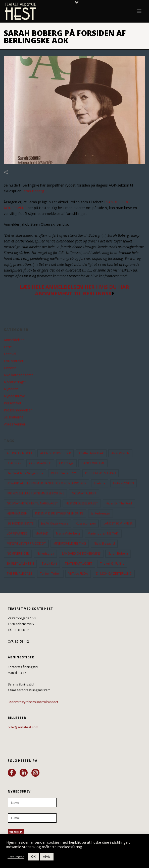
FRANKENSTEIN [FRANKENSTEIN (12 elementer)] (123, 483)
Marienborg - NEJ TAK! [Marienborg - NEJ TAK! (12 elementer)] (103, 533)
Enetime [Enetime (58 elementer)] (100, 483)
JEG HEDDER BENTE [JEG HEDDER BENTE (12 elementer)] (20, 523)
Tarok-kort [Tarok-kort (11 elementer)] (49, 563)
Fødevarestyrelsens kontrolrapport (33, 702)
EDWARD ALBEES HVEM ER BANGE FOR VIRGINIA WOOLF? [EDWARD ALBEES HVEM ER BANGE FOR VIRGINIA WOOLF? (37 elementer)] (46, 483)
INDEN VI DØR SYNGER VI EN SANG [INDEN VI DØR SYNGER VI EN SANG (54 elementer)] (59, 513)
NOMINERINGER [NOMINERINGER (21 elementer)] (18, 553)
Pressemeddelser (18, 410)
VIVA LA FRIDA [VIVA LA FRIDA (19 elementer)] (78, 574)
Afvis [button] (47, 856)
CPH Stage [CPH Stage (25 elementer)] (66, 463)
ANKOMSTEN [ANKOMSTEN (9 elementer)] (120, 453)
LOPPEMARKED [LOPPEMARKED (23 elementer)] (17, 533)
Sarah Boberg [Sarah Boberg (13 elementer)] (118, 553)
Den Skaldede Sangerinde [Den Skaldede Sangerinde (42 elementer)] (25, 473)
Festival (10, 354)
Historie (10, 368)
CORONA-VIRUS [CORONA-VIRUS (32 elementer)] (40, 463)
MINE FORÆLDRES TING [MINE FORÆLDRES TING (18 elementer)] (70, 543)
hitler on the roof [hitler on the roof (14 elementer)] (119, 503)
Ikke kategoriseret (18, 375)
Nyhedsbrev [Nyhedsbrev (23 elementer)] (45, 553)
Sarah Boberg (33, 191)
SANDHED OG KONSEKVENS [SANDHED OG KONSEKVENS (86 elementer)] (81, 553)
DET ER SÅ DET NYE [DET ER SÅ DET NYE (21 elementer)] (64, 473)
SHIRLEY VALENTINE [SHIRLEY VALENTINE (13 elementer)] (20, 563)
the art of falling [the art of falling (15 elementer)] (112, 563)
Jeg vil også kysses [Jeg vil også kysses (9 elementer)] (55, 523)
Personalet (13, 403)
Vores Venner (15, 424)
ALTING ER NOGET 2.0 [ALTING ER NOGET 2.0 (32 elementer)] (56, 453)
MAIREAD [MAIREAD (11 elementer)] (42, 533)
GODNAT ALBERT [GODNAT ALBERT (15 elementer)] (84, 493)
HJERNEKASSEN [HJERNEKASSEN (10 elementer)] (17, 513)
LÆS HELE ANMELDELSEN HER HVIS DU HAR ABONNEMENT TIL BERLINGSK (74, 290)
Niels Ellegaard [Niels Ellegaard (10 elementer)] (104, 543)
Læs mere (16, 857)
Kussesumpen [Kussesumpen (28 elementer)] (86, 523)
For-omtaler (14, 361)
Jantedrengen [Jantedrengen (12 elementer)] (101, 513)
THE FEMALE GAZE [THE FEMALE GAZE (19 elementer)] (19, 574)
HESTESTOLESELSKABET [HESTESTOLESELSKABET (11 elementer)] (82, 503)
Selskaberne (14, 417)
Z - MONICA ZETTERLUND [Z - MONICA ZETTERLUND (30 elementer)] (114, 574)
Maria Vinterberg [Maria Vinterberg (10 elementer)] (68, 533)
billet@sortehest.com (23, 727)
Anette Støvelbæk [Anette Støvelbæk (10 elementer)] (91, 453)
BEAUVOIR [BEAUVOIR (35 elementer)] (14, 463)
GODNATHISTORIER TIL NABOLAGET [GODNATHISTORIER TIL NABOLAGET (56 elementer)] (32, 503)
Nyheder (11, 389)
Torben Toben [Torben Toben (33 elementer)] (50, 574)
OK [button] (33, 856)
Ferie (8, 347)
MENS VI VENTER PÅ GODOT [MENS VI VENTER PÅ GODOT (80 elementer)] (26, 543)
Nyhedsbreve (14, 396)
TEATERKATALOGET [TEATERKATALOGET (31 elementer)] (79, 563)
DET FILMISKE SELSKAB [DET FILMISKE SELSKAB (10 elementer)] (101, 473)
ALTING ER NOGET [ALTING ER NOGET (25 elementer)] (20, 453)
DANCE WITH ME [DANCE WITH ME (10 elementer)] (93, 463)
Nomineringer (15, 382)
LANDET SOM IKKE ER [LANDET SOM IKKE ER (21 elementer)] (118, 523)
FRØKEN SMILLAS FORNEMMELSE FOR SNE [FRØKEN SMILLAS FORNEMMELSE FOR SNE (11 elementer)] (35, 493)
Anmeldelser (14, 340)
